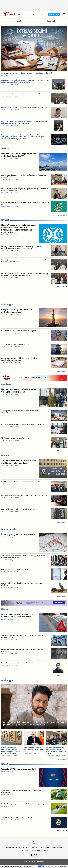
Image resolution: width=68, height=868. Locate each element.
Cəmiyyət (6, 384)
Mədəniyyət (7, 680)
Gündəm (6, 456)
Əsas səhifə (17, 21)
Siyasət (5, 220)
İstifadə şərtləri (24, 850)
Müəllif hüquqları (57, 847)
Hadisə (5, 609)
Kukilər (46, 850)
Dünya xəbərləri (9, 529)
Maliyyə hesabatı (24, 847)
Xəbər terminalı (54, 14)
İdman (5, 764)
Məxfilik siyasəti (36, 850)
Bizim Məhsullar (45, 847)
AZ (43, 14)
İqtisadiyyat (7, 304)
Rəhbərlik (35, 847)
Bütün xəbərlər (61, 215)
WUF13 (5, 149)
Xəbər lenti (51, 21)
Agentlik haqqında (11, 847)
